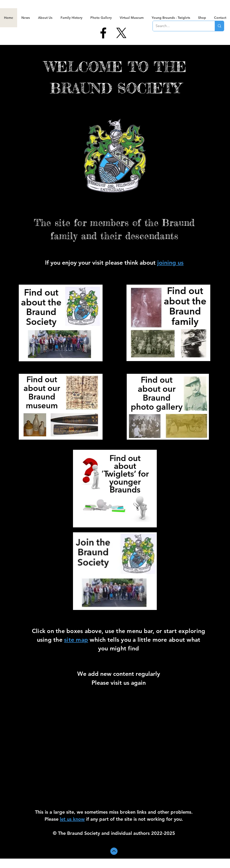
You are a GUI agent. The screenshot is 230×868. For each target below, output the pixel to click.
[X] (121, 33)
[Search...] (180, 26)
